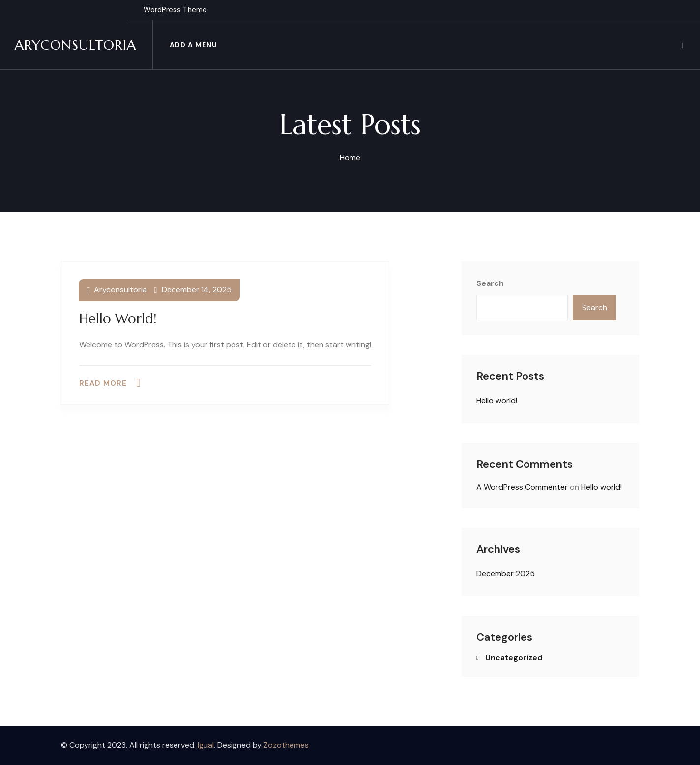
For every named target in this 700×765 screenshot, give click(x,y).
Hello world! (118, 319)
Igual (206, 745)
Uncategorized (514, 658)
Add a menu (193, 45)
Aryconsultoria (75, 45)
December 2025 (506, 574)
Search (490, 283)
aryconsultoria (120, 290)
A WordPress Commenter (522, 487)
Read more (103, 383)
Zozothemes (286, 745)
